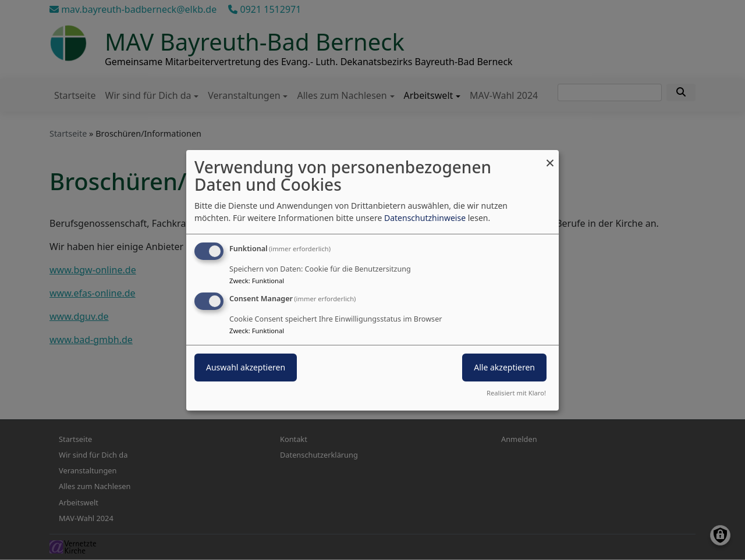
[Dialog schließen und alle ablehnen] (550, 157)
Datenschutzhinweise (425, 218)
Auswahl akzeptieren (246, 367)
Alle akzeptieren (504, 367)
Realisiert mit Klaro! (516, 393)
